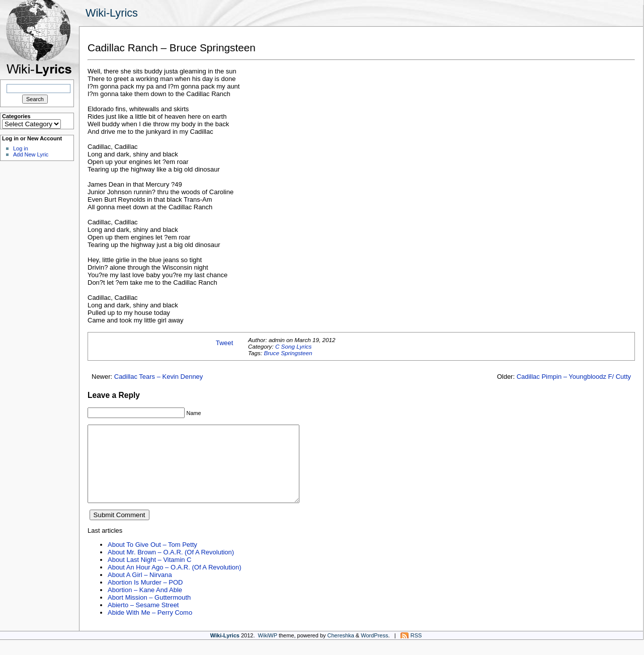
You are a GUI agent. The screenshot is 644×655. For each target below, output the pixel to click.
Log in (21, 148)
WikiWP (268, 650)
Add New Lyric (31, 154)
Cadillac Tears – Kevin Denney (159, 377)
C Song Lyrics (294, 346)
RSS (416, 650)
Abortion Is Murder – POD (145, 597)
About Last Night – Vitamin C (149, 575)
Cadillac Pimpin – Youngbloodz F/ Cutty (574, 377)
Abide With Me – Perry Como (150, 628)
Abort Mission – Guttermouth (149, 612)
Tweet (225, 343)
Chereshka (341, 650)
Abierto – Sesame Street (143, 620)
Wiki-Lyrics (112, 13)
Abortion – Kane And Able (145, 605)
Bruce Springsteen (288, 353)
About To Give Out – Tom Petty (152, 560)
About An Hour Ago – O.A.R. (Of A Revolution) (175, 582)
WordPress (374, 650)
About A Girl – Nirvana (140, 590)
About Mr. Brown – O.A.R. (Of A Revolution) (171, 567)
